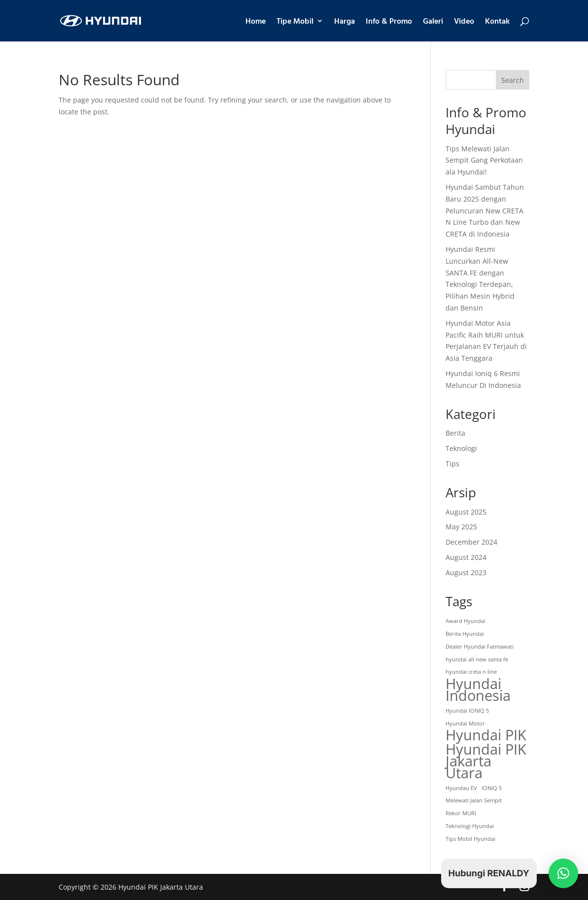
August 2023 (466, 572)
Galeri (433, 22)
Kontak (497, 22)
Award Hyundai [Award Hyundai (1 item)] (466, 621)
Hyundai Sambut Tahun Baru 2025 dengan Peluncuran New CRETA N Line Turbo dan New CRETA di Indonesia (485, 210)
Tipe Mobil (295, 22)
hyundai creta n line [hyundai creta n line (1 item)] (471, 672)
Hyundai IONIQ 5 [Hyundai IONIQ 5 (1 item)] (467, 711)
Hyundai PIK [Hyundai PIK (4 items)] (486, 735)
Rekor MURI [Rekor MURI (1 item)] (461, 813)
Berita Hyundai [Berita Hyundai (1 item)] (465, 634)
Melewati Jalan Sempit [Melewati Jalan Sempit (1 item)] (474, 800)
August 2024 (466, 557)
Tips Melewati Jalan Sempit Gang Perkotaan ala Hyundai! (484, 160)
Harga (345, 22)
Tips (452, 464)
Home (256, 22)
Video (464, 22)
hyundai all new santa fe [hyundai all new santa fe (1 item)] (477, 659)
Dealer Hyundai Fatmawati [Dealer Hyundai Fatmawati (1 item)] (480, 647)
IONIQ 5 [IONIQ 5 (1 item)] (492, 788)
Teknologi (461, 448)
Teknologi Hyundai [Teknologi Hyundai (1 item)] (470, 826)
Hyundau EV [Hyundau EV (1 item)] (461, 788)
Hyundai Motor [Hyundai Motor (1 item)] (465, 724)
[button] (563, 873)
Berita (455, 433)
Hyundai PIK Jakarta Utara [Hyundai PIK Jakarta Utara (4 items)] (486, 761)
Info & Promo (389, 22)
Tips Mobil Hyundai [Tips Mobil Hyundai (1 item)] (470, 839)
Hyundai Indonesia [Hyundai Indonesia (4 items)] (478, 690)
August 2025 (466, 512)
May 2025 (461, 527)
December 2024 (471, 542)
